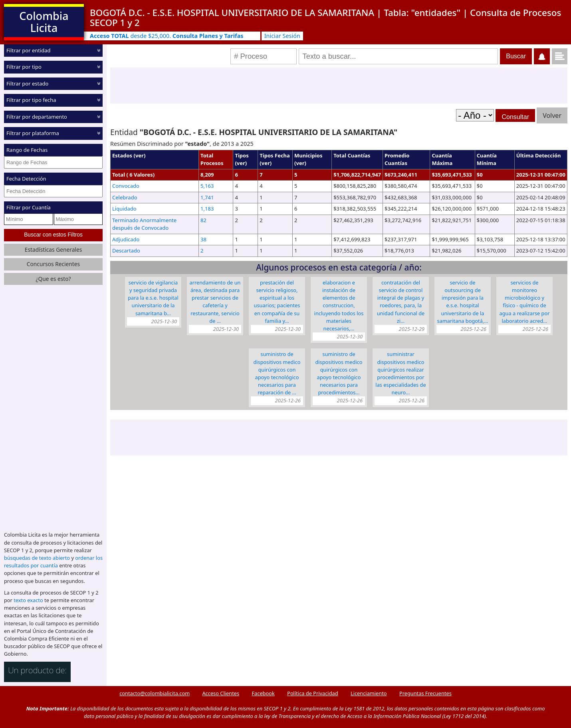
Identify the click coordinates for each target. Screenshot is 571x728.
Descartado (126, 251)
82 (203, 220)
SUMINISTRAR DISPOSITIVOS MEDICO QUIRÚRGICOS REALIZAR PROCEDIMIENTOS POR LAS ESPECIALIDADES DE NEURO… (400, 373)
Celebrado (125, 197)
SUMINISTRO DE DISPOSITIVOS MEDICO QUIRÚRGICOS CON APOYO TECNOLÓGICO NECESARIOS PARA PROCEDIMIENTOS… (339, 373)
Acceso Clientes (221, 693)
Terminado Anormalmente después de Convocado (144, 224)
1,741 (207, 197)
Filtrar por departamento (37, 117)
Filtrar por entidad (29, 50)
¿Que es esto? (53, 279)
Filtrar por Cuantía (29, 207)
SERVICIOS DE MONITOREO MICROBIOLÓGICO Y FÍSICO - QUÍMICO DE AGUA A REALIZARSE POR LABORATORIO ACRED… (524, 302)
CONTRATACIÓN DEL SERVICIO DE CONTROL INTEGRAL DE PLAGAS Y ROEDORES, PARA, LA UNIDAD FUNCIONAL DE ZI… (401, 302)
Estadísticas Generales (54, 250)
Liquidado (124, 209)
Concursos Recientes (53, 264)
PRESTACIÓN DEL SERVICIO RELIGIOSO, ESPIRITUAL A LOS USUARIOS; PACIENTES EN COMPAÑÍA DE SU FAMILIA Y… (277, 302)
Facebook (263, 693)
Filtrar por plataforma (33, 133)
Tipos (242, 155)
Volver (552, 115)
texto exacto (28, 600)
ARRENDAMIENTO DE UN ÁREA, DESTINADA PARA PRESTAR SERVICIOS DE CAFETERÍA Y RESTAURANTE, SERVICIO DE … (215, 302)
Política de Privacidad (312, 693)
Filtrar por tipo (24, 67)
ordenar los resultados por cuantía (53, 562)
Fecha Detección (26, 179)
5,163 (207, 186)
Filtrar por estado (27, 84)
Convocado (126, 186)
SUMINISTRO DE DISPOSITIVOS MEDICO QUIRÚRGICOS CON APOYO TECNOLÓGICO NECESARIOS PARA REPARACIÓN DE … (277, 373)
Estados (122, 155)
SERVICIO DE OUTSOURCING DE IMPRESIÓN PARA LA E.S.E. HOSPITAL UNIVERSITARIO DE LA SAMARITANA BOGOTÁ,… (463, 302)
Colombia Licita (44, 22)
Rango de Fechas (27, 150)
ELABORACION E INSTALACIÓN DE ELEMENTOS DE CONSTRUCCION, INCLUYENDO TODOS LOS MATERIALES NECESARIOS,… (339, 305)
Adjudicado (126, 239)
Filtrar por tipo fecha (31, 100)
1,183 (207, 209)
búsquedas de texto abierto (37, 558)
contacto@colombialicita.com (155, 693)
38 (203, 239)
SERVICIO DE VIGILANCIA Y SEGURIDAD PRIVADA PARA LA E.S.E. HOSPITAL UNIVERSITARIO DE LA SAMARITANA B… (153, 298)
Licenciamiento (369, 693)
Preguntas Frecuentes (425, 693)
